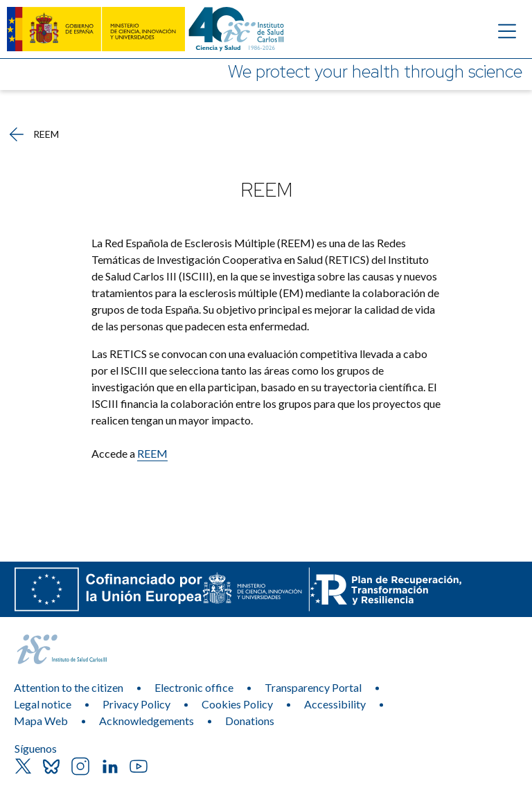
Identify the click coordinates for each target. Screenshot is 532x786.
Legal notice (43, 704)
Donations (250, 721)
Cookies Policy (237, 704)
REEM (152, 453)
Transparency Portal (313, 687)
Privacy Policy (136, 704)
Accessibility (335, 704)
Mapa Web (41, 721)
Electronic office (194, 687)
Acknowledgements (147, 721)
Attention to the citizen (69, 687)
